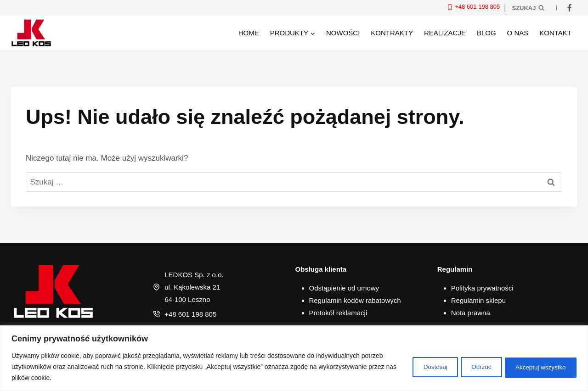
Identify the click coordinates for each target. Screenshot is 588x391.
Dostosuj (417, 367)
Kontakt (555, 33)
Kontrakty (392, 33)
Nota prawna (471, 313)
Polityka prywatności (482, 288)
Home (249, 33)
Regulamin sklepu (478, 300)
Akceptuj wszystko (537, 367)
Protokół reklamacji (338, 313)
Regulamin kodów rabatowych (355, 300)
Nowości (343, 33)
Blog (486, 33)
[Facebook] (569, 8)
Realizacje (445, 33)
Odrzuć (470, 367)
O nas (518, 33)
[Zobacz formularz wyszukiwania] (528, 8)
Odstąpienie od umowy (344, 288)
